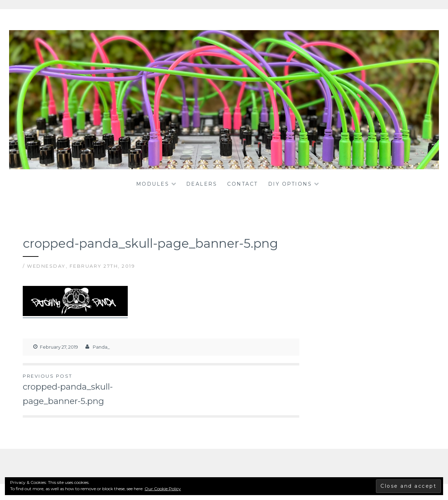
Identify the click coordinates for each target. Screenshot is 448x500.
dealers (202, 184)
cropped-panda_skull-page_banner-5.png (92, 389)
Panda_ (101, 347)
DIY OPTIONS (290, 184)
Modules (153, 184)
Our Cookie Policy (163, 489)
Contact (243, 184)
